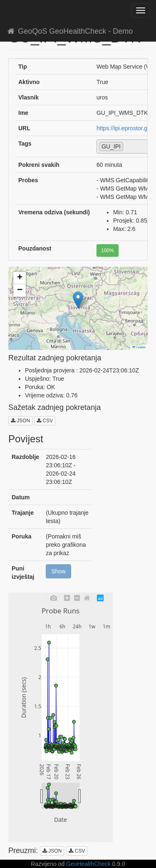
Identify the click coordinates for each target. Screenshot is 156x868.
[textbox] (128, 146)
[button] (78, 300)
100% (108, 250)
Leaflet (139, 347)
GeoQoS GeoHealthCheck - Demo (69, 31)
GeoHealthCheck (88, 864)
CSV (45, 421)
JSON (20, 421)
